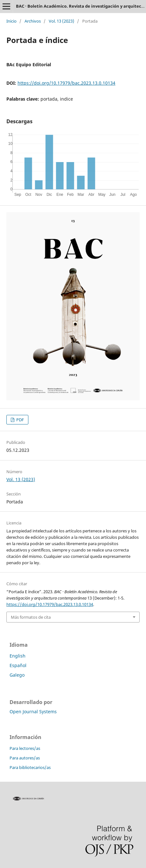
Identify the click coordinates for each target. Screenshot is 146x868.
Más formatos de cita (31, 617)
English (18, 656)
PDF (20, 420)
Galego (17, 675)
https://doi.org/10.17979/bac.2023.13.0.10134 (66, 83)
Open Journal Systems (33, 711)
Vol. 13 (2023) (62, 21)
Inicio (11, 21)
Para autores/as (25, 758)
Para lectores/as (25, 748)
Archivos (33, 21)
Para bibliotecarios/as (30, 767)
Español (18, 665)
